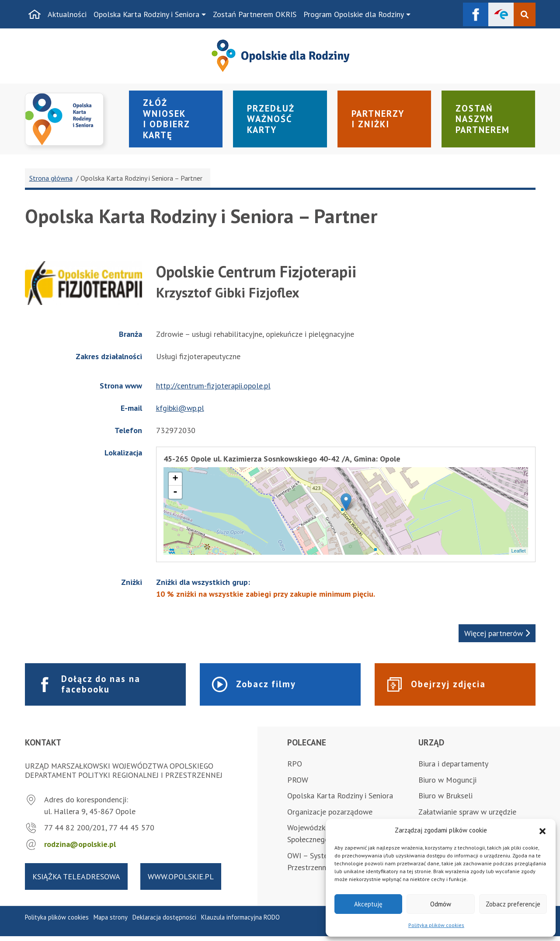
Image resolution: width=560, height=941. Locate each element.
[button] (543, 830)
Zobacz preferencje (513, 904)
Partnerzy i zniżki (380, 121)
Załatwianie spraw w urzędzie (467, 817)
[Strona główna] (35, 14)
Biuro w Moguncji (447, 785)
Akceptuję (368, 904)
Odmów (441, 904)
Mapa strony (111, 922)
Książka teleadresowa (76, 881)
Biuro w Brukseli (445, 801)
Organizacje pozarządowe (330, 817)
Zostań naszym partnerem (485, 121)
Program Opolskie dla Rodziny (354, 14)
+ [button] (175, 483)
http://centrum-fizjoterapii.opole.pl (213, 389)
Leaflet (518, 554)
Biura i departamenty (453, 768)
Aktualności (67, 14)
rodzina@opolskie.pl (80, 849)
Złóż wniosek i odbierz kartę (168, 121)
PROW (298, 785)
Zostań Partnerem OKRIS (255, 14)
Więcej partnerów (497, 637)
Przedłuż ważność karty (272, 121)
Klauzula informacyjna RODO (240, 922)
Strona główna (51, 182)
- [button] (175, 496)
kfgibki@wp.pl (180, 411)
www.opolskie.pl (181, 881)
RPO (295, 768)
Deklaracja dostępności (164, 922)
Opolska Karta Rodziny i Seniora (146, 14)
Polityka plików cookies (436, 925)
